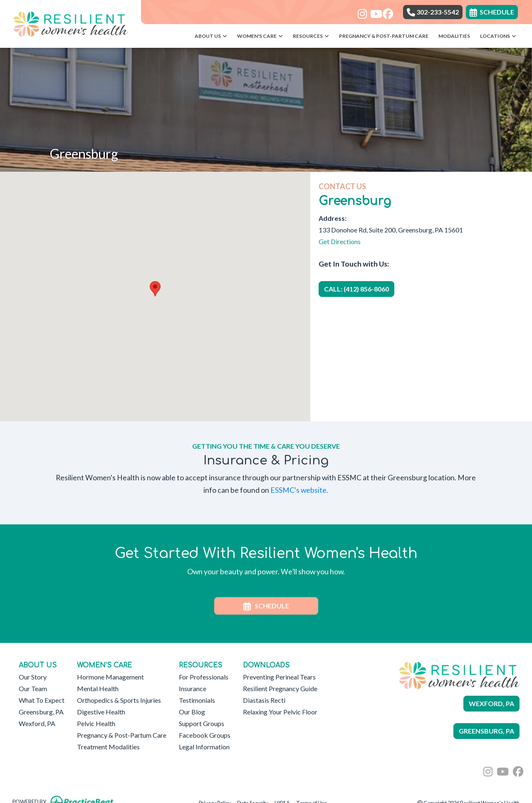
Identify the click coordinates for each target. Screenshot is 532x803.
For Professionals (204, 677)
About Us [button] (211, 36)
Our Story (33, 677)
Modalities (454, 36)
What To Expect (42, 700)
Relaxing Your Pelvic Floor (280, 712)
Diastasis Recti (264, 700)
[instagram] (361, 11)
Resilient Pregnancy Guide (280, 688)
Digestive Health (101, 712)
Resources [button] (311, 36)
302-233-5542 (433, 12)
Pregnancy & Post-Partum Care (384, 36)
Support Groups (202, 723)
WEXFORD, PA (491, 703)
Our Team (33, 688)
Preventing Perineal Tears (279, 677)
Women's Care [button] (260, 36)
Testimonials (197, 700)
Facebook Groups (205, 735)
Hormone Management (110, 677)
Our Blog (192, 712)
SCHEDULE (266, 606)
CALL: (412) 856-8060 (356, 289)
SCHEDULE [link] (492, 12)
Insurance (193, 688)
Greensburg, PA (41, 712)
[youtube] (373, 11)
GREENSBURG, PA (486, 731)
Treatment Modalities (108, 747)
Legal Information (204, 747)
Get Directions (340, 241)
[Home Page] (71, 23)
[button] (155, 289)
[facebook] (386, 11)
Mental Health (98, 688)
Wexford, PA (37, 723)
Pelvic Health (96, 723)
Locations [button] (498, 36)
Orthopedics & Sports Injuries (119, 700)
